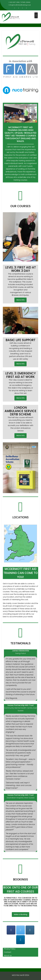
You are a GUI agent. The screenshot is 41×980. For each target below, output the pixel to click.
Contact (8, 952)
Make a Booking (20, 914)
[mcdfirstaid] (30, 930)
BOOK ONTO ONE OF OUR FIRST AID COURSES (21, 889)
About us (8, 955)
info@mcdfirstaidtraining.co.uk (19, 5)
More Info (20, 300)
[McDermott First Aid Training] (21, 940)
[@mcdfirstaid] (21, 930)
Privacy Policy (10, 949)
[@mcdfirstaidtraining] (11, 930)
